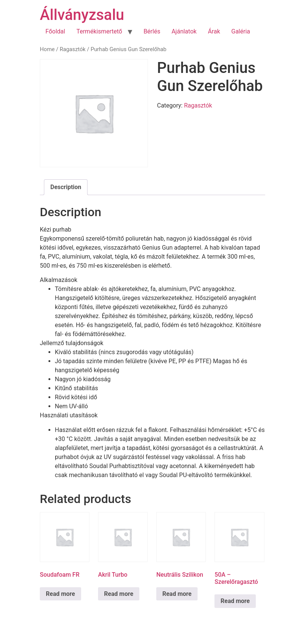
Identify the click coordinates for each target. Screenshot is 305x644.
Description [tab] (66, 187)
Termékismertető (99, 31)
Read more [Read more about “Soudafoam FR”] (60, 594)
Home (47, 49)
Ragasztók (73, 49)
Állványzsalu (82, 15)
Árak (214, 31)
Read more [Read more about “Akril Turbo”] (119, 594)
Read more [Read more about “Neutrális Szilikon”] (177, 594)
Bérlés (152, 31)
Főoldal (55, 31)
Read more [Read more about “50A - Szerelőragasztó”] (235, 601)
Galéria (241, 31)
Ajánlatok (184, 31)
